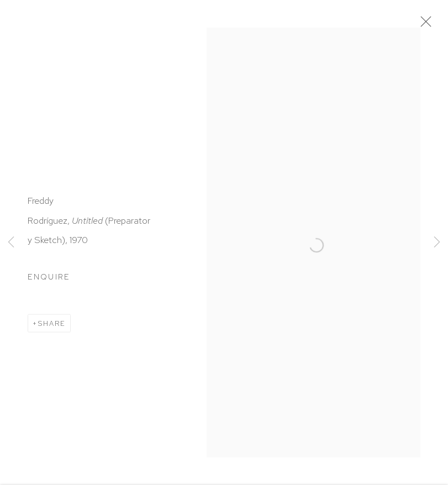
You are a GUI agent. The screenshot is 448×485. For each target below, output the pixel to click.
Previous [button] (11, 243)
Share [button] (52, 324)
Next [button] (437, 243)
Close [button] (423, 25)
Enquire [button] (49, 278)
